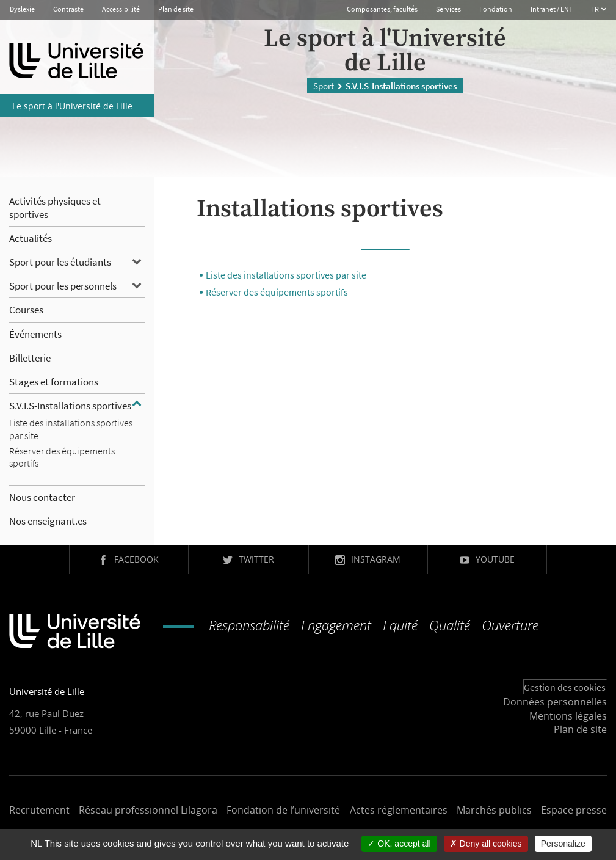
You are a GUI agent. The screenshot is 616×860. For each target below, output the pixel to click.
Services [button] (448, 9)
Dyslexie (22, 9)
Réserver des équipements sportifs (277, 292)
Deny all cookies (486, 844)
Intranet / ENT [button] (552, 9)
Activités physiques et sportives (55, 208)
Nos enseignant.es (48, 521)
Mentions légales (568, 716)
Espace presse (574, 810)
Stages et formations (54, 382)
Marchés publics (494, 810)
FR (596, 9)
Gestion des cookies (565, 687)
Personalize (563, 844)
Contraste (68, 9)
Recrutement (39, 810)
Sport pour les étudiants (60, 262)
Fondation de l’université (283, 810)
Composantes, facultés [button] (382, 9)
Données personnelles (555, 702)
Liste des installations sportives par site (286, 275)
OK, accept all (399, 844)
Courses (26, 310)
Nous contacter (42, 497)
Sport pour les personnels (63, 286)
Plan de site (176, 9)
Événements (35, 334)
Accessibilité (121, 9)
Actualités (31, 238)
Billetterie (30, 358)
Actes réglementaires (399, 810)
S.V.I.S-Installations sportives (70, 406)
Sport (324, 85)
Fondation (496, 9)
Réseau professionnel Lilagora (148, 810)
